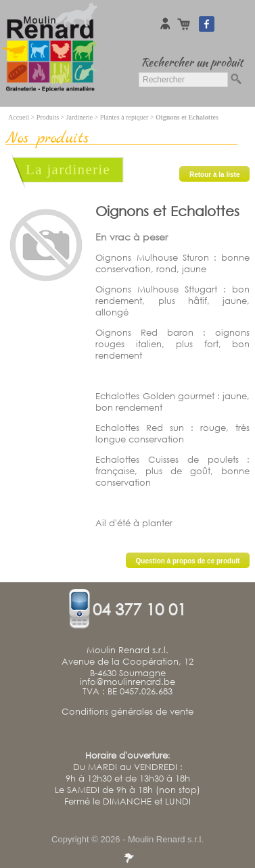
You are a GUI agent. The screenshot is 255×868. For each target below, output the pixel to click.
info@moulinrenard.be (127, 682)
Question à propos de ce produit (188, 561)
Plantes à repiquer (124, 117)
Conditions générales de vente (127, 712)
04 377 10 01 (139, 609)
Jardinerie (79, 117)
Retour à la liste (214, 175)
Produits (48, 117)
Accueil (19, 117)
